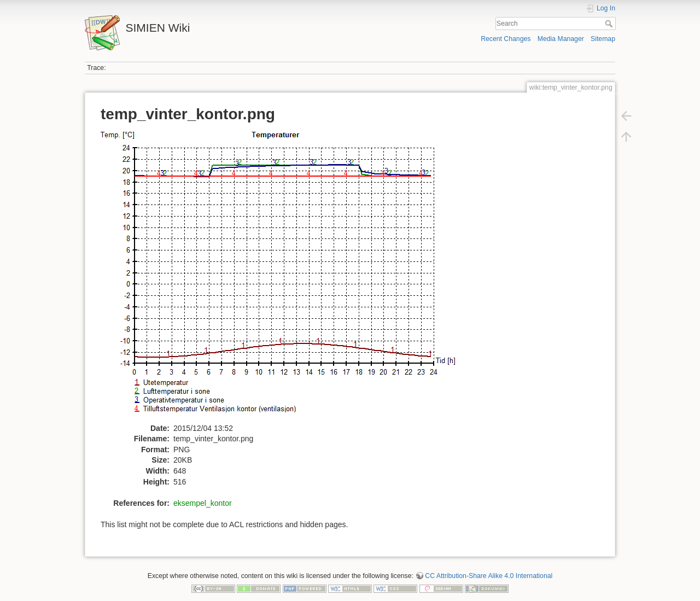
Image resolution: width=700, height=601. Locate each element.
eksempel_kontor (203, 503)
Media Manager (561, 39)
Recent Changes (506, 39)
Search (610, 24)
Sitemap (603, 39)
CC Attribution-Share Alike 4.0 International (489, 576)
